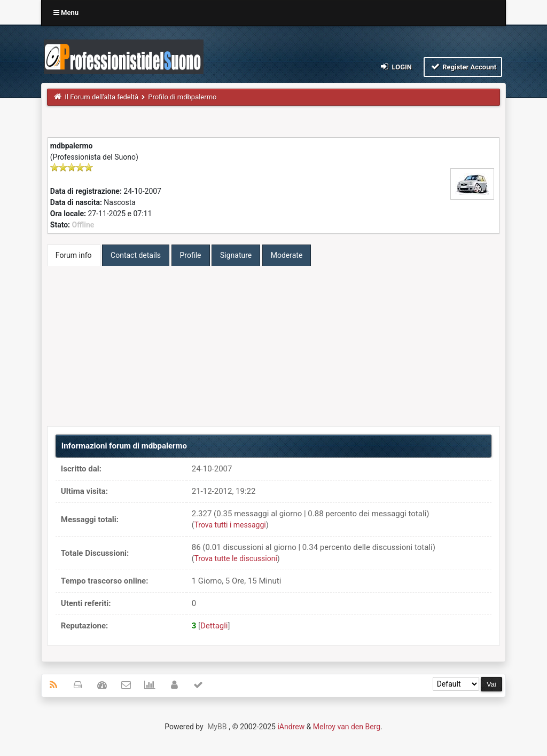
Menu (66, 13)
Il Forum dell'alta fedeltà (101, 97)
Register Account (463, 66)
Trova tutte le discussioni (236, 558)
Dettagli (214, 626)
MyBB (217, 727)
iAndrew (291, 727)
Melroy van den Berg (347, 727)
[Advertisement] (273, 346)
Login (396, 66)
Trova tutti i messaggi (230, 525)
